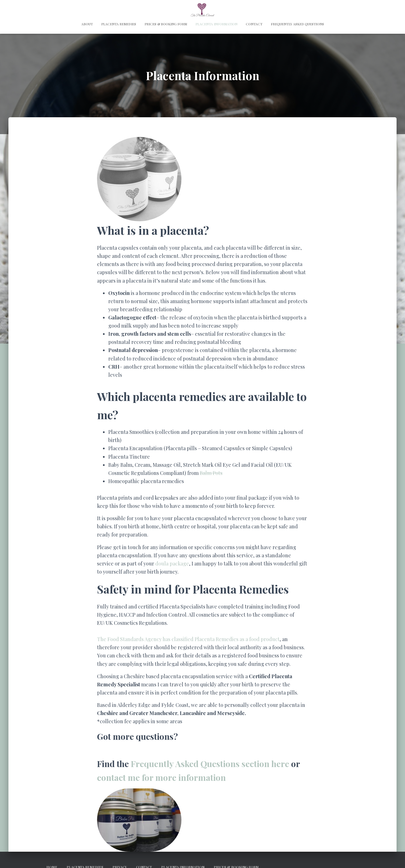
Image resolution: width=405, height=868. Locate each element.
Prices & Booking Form (166, 24)
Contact (254, 24)
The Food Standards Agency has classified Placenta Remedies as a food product (188, 639)
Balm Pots (211, 473)
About (87, 24)
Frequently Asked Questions (297, 24)
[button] (139, 179)
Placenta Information (216, 24)
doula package (172, 563)
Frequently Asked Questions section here (210, 764)
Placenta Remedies (119, 24)
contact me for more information (161, 777)
